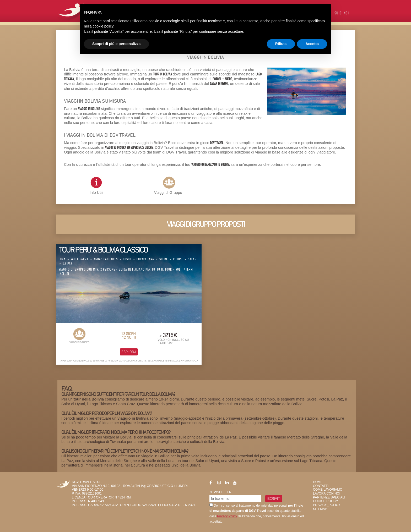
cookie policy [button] (103, 26)
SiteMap (320, 509)
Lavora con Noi (327, 493)
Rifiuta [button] (281, 44)
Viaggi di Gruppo (168, 193)
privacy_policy (327, 505)
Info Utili (96, 186)
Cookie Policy (326, 501)
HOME (318, 482)
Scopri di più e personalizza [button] (116, 44)
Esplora (129, 352)
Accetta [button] (312, 44)
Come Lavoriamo (328, 490)
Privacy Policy (227, 516)
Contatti (321, 486)
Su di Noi (342, 13)
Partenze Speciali (329, 497)
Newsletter (220, 492)
